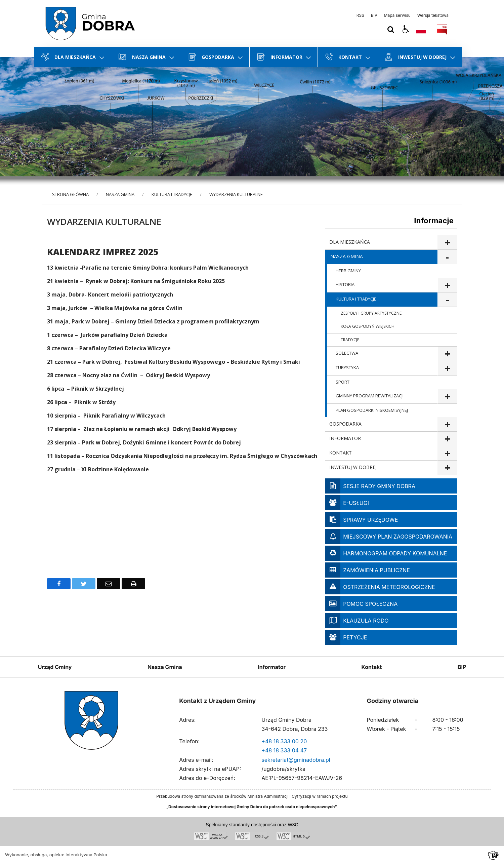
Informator (272, 667)
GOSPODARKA (345, 424)
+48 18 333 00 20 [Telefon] (284, 741)
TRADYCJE (350, 340)
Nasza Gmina (165, 667)
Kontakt (371, 667)
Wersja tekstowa (433, 15)
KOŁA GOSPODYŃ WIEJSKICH (368, 326)
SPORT (343, 382)
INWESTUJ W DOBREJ (353, 467)
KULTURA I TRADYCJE (356, 299)
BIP (374, 15)
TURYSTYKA (347, 367)
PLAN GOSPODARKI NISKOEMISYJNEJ (372, 410)
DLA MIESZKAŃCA (350, 242)
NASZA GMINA (347, 256)
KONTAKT (341, 453)
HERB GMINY (348, 271)
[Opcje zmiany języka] (421, 30)
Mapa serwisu (397, 15)
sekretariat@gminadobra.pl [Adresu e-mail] (296, 760)
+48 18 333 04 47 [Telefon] (284, 750)
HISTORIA (345, 284)
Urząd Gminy (55, 667)
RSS (360, 15)
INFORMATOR (345, 438)
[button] (406, 30)
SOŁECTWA (347, 353)
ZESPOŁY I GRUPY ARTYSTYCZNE (371, 313)
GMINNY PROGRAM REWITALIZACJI (370, 396)
